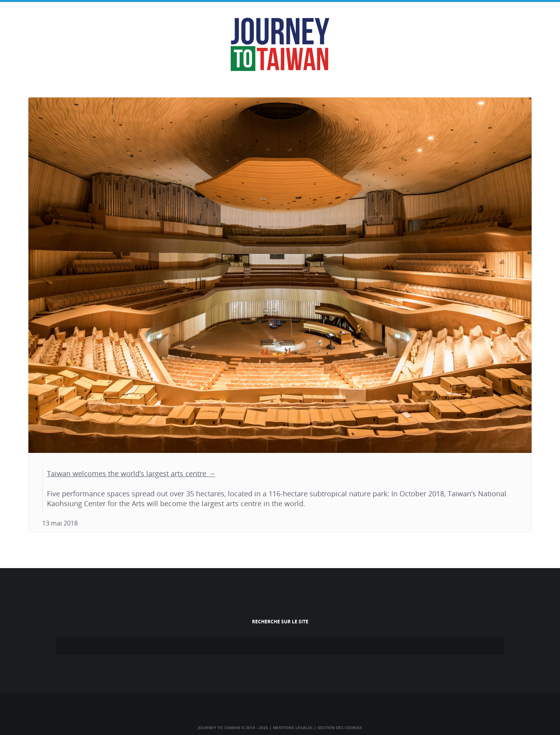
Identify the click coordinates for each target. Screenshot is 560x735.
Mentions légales (293, 728)
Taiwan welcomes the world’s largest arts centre (127, 473)
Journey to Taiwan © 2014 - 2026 (233, 728)
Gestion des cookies (340, 728)
